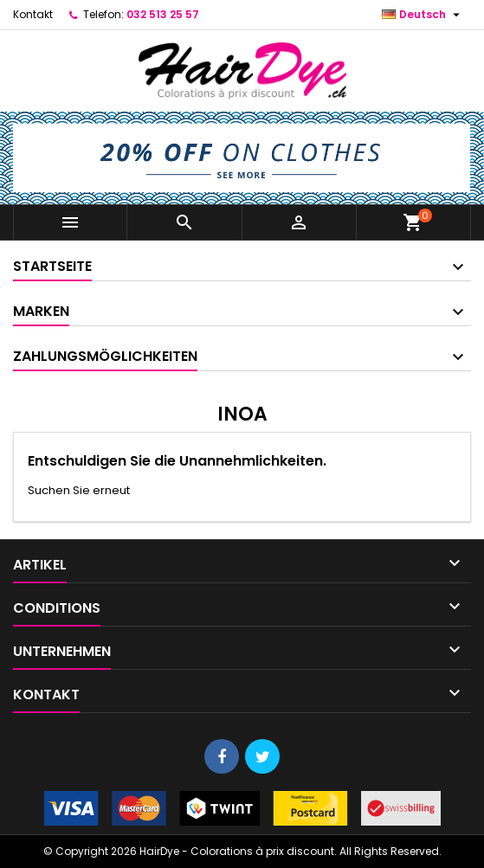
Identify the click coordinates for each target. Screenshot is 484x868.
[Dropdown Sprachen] (423, 15)
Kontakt (33, 14)
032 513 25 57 (163, 14)
